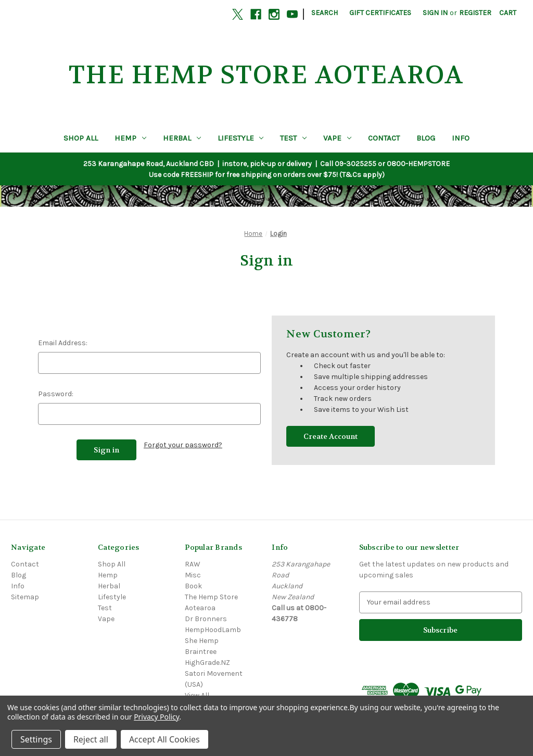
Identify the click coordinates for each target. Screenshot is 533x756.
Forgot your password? (183, 445)
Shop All (81, 138)
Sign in (435, 13)
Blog (426, 138)
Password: (56, 394)
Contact (384, 138)
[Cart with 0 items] (508, 13)
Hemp (130, 138)
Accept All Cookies (164, 739)
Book (193, 586)
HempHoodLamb (213, 630)
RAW (193, 564)
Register (475, 13)
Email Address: (63, 343)
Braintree (201, 652)
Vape (337, 138)
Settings (36, 739)
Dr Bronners (206, 619)
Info (461, 138)
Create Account (331, 436)
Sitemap (25, 597)
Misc (193, 575)
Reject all (91, 739)
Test (293, 138)
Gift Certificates (380, 13)
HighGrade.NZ (207, 663)
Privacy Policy (156, 717)
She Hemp (202, 641)
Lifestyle (241, 138)
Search (325, 13)
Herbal (182, 138)
